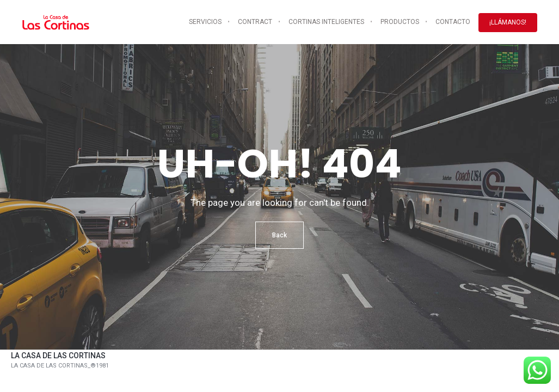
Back (279, 235)
